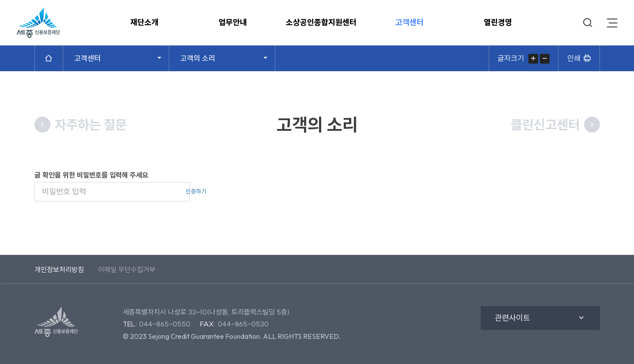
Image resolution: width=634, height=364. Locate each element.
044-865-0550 (165, 324)
